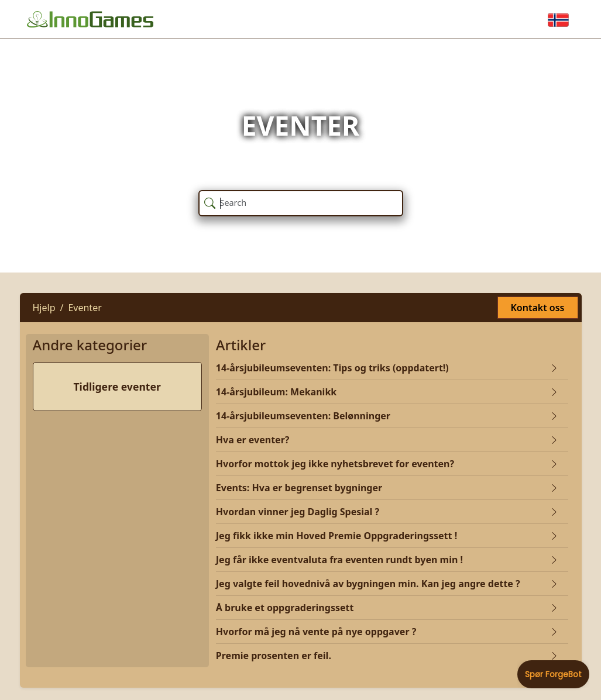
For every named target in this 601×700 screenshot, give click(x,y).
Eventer (85, 308)
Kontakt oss (538, 308)
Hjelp (44, 308)
